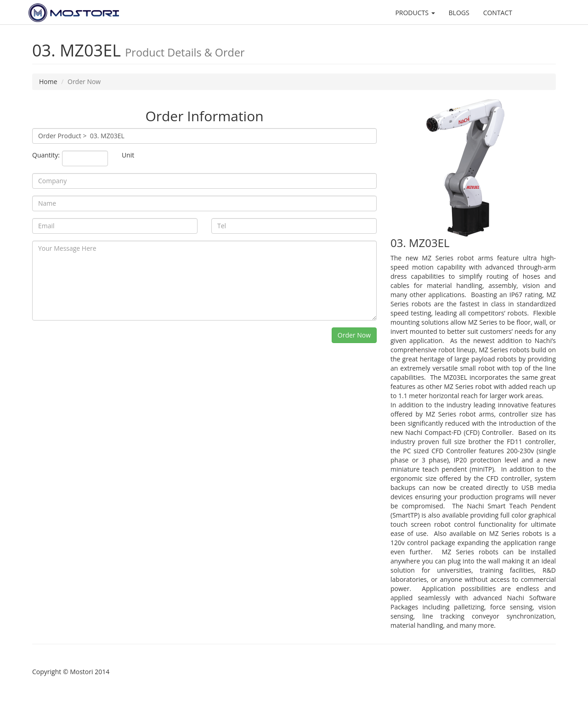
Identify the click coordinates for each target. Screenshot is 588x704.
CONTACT (498, 13)
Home (48, 82)
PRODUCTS (415, 13)
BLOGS (459, 13)
